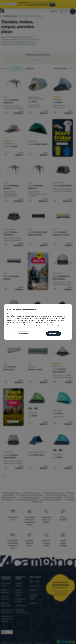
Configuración (23, 334)
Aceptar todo (54, 334)
